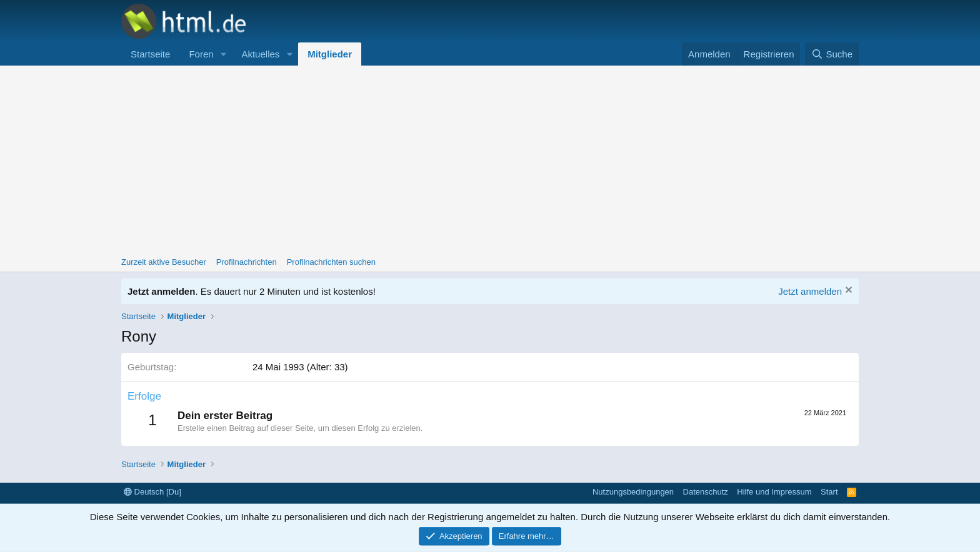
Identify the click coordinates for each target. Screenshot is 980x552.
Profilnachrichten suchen (331, 262)
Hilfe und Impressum (774, 492)
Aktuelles (260, 54)
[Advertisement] (490, 159)
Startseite (150, 54)
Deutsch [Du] (152, 492)
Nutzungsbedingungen (633, 492)
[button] (223, 54)
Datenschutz (706, 492)
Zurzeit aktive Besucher (164, 262)
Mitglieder (330, 54)
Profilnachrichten (247, 262)
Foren (201, 54)
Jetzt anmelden (810, 291)
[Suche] (832, 54)
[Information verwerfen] (847, 291)
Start (829, 492)
